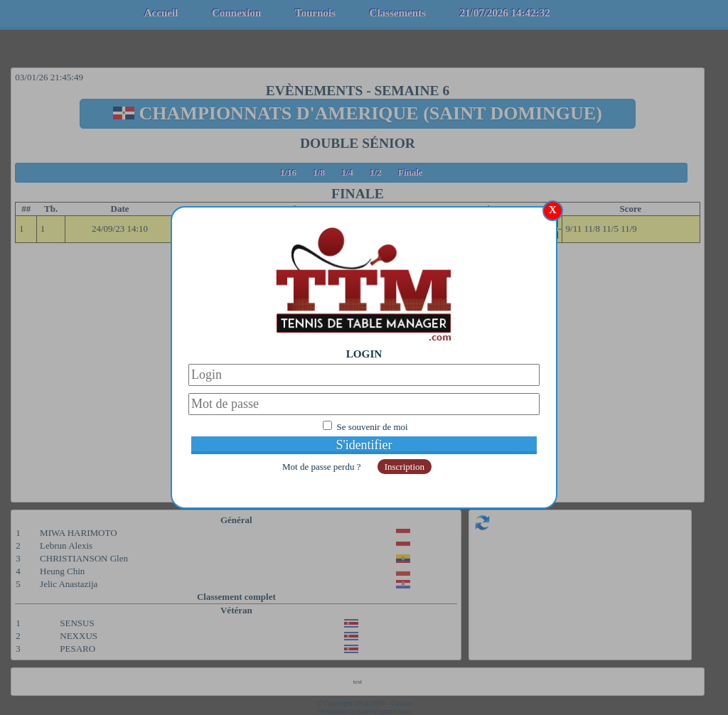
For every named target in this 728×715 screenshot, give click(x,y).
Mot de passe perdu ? (323, 467)
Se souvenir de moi (373, 427)
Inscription (405, 467)
